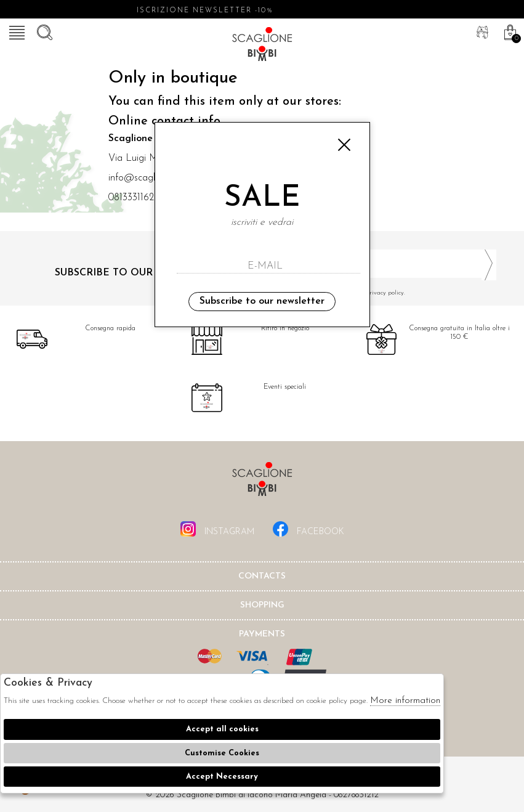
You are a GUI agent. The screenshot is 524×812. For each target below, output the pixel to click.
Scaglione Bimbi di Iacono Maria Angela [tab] (262, 483)
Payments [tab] (262, 634)
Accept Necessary (222, 777)
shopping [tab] (262, 605)
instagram (217, 529)
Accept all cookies (222, 729)
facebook (308, 529)
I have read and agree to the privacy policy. (384, 293)
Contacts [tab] (262, 576)
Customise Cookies (222, 753)
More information (405, 701)
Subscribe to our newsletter (262, 301)
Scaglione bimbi (262, 46)
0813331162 (131, 198)
